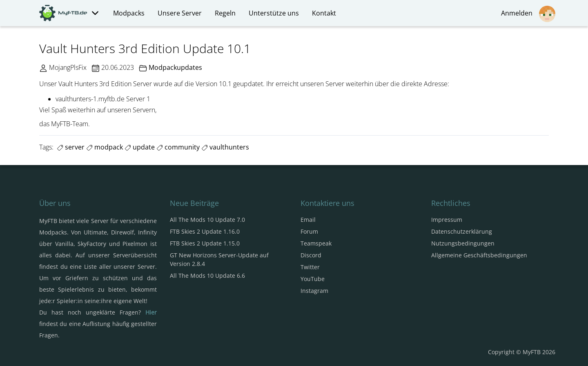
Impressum (447, 220)
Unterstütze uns (274, 13)
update (140, 147)
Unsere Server (180, 13)
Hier (151, 312)
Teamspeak (316, 243)
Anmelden (528, 14)
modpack (105, 147)
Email (308, 220)
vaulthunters (225, 147)
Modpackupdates (175, 67)
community (178, 147)
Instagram (314, 291)
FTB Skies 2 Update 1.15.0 (205, 243)
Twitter (310, 267)
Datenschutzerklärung (462, 231)
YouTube (313, 279)
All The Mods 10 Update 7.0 (207, 220)
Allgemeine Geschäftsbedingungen (479, 255)
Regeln (225, 13)
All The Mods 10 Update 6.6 (207, 276)
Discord (311, 255)
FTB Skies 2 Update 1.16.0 (205, 231)
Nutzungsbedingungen (463, 243)
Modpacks (129, 13)
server (71, 147)
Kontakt (324, 13)
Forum (309, 231)
